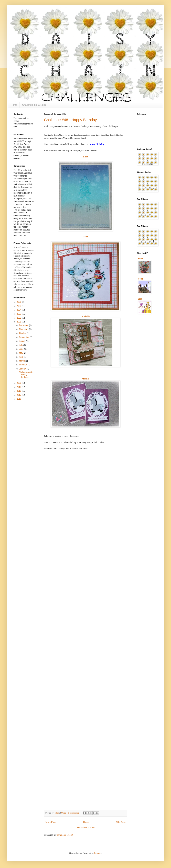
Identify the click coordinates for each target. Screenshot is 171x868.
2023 (19, 314)
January (23, 369)
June (22, 349)
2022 (19, 318)
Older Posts (121, 822)
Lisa (140, 299)
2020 (19, 383)
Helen (86, 237)
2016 (19, 399)
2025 (19, 306)
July (21, 345)
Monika (85, 379)
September (24, 337)
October (23, 333)
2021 (19, 322)
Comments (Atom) (65, 835)
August (23, 341)
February (23, 365)
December (24, 325)
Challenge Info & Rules (34, 105)
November (24, 329)
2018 (19, 391)
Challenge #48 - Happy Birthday (70, 120)
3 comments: (74, 813)
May (21, 353)
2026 (19, 302)
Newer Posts (51, 822)
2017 (19, 395)
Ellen (85, 157)
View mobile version (86, 828)
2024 (19, 310)
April (21, 357)
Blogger (98, 853)
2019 (19, 387)
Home (14, 105)
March (22, 361)
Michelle (85, 316)
